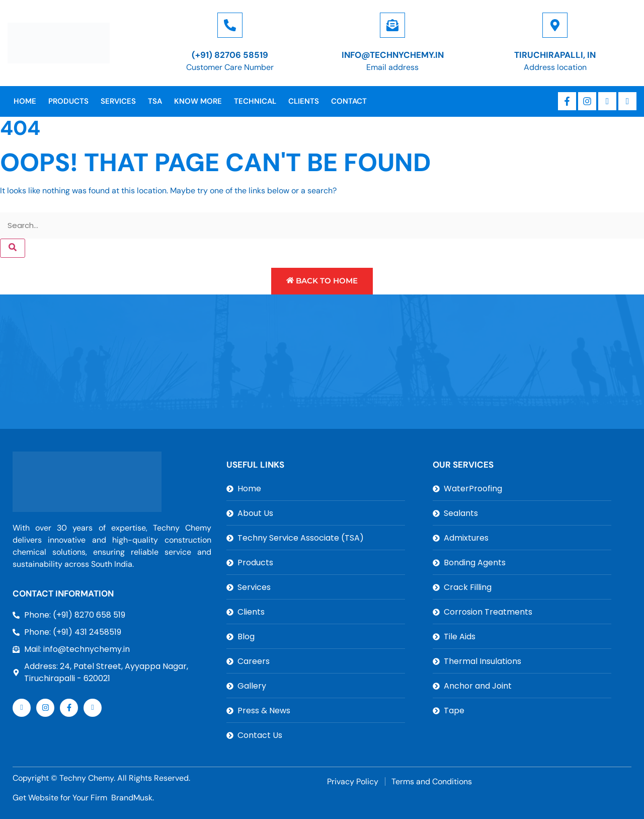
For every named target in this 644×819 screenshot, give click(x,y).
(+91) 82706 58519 (230, 55)
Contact (349, 101)
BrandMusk (132, 798)
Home (25, 101)
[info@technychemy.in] (392, 25)
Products (68, 101)
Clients (304, 101)
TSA (155, 101)
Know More (198, 101)
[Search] (13, 248)
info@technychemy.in (393, 55)
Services (118, 101)
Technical (255, 101)
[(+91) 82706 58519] (230, 25)
